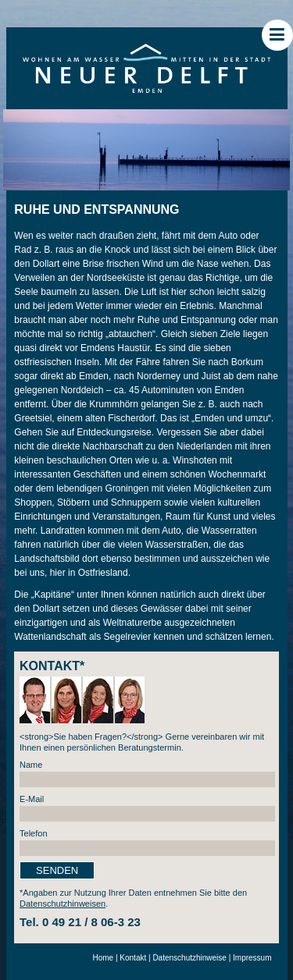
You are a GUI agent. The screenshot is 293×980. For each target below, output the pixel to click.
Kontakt (133, 958)
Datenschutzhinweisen (63, 904)
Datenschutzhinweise (189, 958)
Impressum (252, 958)
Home (103, 958)
